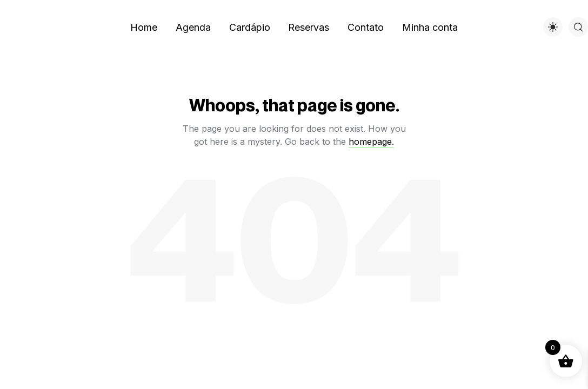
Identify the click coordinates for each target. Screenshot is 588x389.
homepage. (371, 142)
